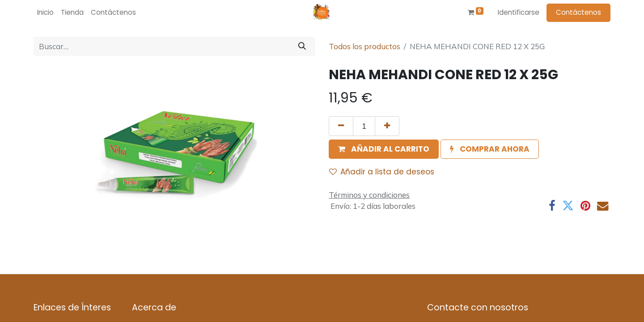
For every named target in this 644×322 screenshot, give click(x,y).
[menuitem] (45, 13)
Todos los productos (364, 46)
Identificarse (519, 12)
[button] (384, 149)
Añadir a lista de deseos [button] (382, 172)
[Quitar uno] (341, 126)
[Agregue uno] (387, 126)
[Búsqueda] (302, 47)
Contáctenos (578, 12)
